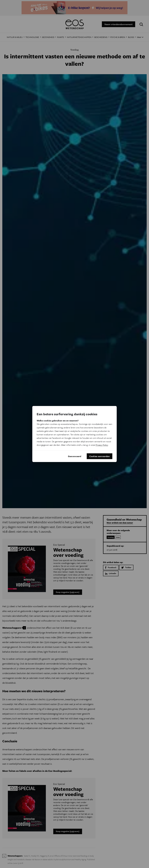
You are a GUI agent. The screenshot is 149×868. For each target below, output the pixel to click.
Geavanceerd (75, 456)
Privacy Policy (102, 445)
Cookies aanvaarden (100, 456)
